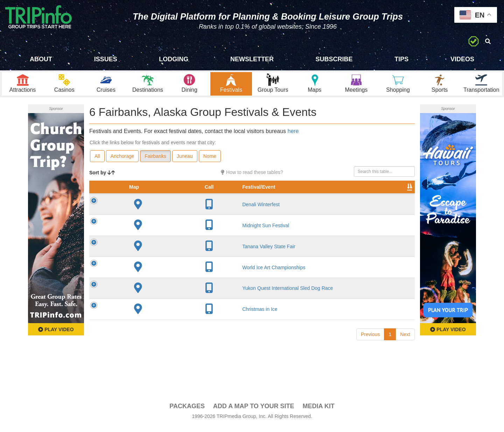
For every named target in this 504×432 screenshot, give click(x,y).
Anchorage (122, 161)
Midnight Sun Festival (154, 238)
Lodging (174, 59)
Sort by (102, 178)
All (97, 161)
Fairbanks (155, 161)
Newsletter (252, 59)
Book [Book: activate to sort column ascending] (370, 199)
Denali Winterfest (150, 217)
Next (405, 347)
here (293, 136)
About (41, 59)
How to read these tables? (252, 177)
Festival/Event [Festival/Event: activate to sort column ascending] (147, 199)
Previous (370, 347)
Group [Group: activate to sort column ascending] (397, 199)
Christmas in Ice (148, 321)
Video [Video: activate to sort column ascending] (344, 199)
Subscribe (334, 59)
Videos (462, 59)
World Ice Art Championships (162, 280)
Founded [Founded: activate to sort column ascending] (239, 199)
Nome (210, 161)
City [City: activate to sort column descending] (206, 199)
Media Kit (318, 411)
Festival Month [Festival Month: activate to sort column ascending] (307, 196)
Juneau (185, 161)
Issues (106, 59)
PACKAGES (187, 411)
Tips (401, 59)
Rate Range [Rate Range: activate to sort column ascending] (271, 196)
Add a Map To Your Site (254, 411)
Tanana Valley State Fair (157, 259)
